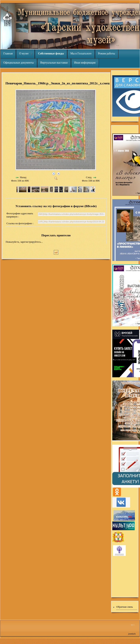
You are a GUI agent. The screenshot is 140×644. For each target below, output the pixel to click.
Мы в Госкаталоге (81, 54)
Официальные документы (19, 63)
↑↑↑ (133, 625)
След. (89, 177)
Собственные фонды (51, 54)
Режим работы (107, 54)
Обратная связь (125, 607)
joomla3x (132, 634)
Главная (8, 54)
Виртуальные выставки (54, 63)
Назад (23, 177)
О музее (24, 54)
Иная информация (85, 63)
